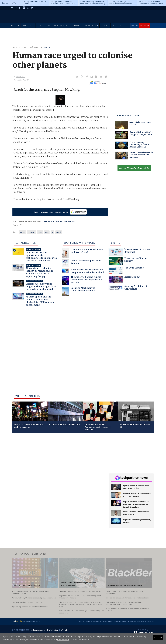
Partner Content (26, 243)
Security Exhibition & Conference (128, 288)
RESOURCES (90, 25)
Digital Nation (53, 630)
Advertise (126, 621)
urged (59, 232)
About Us (89, 621)
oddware (31, 232)
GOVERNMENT (28, 25)
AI (49, 25)
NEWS (14, 25)
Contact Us (81, 621)
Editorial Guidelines (100, 621)
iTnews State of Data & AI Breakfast (130, 252)
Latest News (9, 3)
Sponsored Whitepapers (79, 243)
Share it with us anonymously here (59, 221)
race (47, 232)
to (52, 232)
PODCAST (105, 25)
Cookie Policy (63, 640)
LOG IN (135, 25)
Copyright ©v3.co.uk (20, 225)
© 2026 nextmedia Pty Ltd (31, 621)
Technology (34, 47)
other (40, 232)
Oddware (46, 47)
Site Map (148, 621)
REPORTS (76, 25)
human (22, 232)
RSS (153, 621)
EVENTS (115, 25)
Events (115, 243)
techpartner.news (38, 630)
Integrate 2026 (125, 280)
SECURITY (41, 25)
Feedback (118, 621)
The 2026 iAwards (126, 270)
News (23, 47)
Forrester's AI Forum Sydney (128, 261)
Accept (158, 637)
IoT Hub (64, 630)
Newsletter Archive (137, 621)
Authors (111, 621)
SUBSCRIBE (144, 25)
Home (15, 47)
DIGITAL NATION (59, 25)
